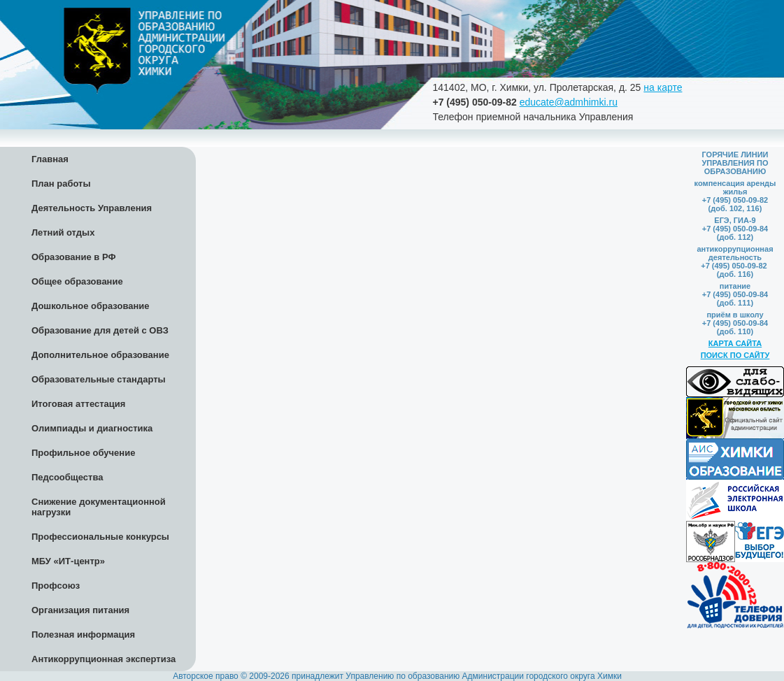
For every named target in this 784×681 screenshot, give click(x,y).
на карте (663, 87)
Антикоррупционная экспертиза (104, 659)
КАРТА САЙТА (735, 343)
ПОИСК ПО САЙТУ (735, 355)
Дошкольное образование (91, 306)
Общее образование (77, 281)
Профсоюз (56, 586)
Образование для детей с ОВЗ (100, 330)
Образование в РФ (74, 257)
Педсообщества (67, 477)
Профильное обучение (83, 453)
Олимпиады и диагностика (92, 428)
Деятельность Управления (92, 208)
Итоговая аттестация (78, 404)
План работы (61, 184)
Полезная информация (83, 635)
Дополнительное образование (100, 355)
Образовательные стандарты (99, 379)
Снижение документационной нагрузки (99, 507)
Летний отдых (63, 232)
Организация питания (80, 610)
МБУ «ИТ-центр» (68, 561)
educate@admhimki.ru (569, 102)
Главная (50, 159)
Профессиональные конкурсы (100, 537)
